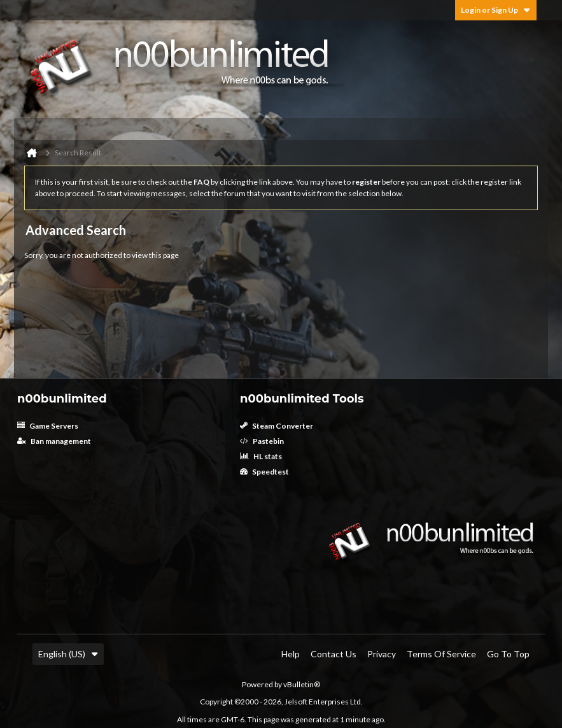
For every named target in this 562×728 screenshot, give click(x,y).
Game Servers (48, 426)
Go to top (508, 654)
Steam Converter (277, 426)
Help (291, 654)
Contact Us (334, 654)
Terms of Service (441, 654)
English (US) (68, 654)
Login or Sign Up (496, 10)
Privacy (382, 654)
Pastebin (262, 441)
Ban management (54, 441)
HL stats (261, 456)
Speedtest (264, 472)
